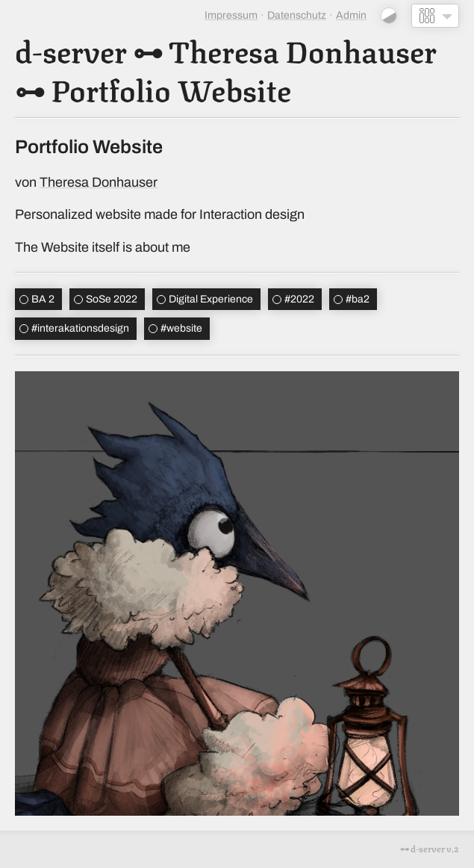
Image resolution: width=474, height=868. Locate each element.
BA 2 (43, 299)
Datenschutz (297, 15)
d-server (71, 49)
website (181, 328)
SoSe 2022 (112, 299)
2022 (299, 299)
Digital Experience (211, 299)
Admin (351, 15)
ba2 (358, 299)
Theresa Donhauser (303, 49)
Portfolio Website (171, 88)
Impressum (231, 15)
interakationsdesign (80, 328)
